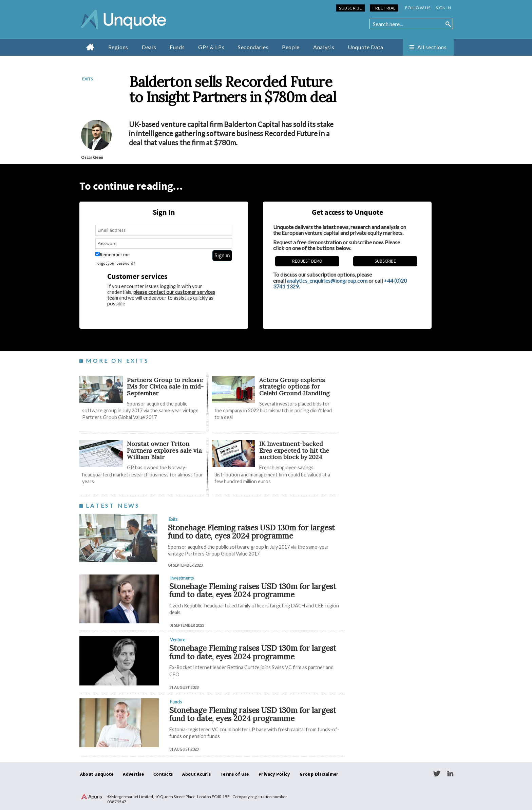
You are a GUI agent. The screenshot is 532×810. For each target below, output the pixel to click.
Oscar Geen (92, 157)
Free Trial (384, 8)
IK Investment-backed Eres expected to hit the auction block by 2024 (294, 450)
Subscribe (350, 8)
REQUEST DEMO (307, 261)
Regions (118, 47)
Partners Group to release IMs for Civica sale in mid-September (165, 387)
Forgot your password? (115, 263)
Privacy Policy (274, 774)
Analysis (324, 47)
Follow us (418, 8)
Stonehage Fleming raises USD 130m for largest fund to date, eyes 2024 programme (251, 532)
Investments (182, 578)
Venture (178, 640)
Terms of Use (235, 774)
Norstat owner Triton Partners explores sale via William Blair (164, 450)
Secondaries (253, 47)
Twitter (437, 774)
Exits (87, 79)
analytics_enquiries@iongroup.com (327, 280)
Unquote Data (366, 47)
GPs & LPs (211, 47)
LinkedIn (450, 774)
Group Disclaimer (319, 774)
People (291, 47)
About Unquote (97, 774)
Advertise (133, 774)
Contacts (163, 774)
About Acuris (196, 774)
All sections (432, 47)
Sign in (443, 8)
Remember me (112, 255)
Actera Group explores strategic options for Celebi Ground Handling (294, 387)
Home (90, 47)
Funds (177, 47)
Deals (149, 47)
